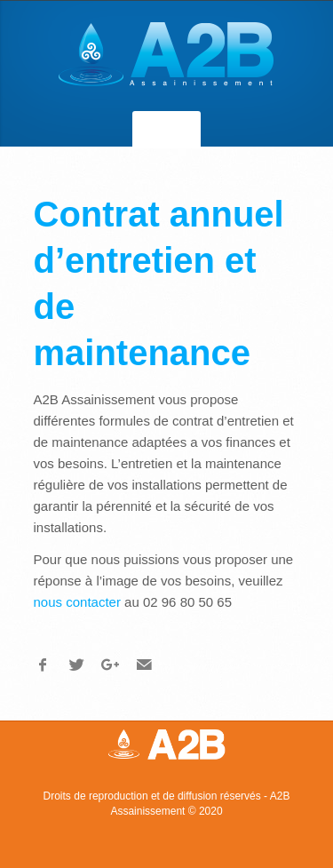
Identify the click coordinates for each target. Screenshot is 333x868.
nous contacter (77, 602)
